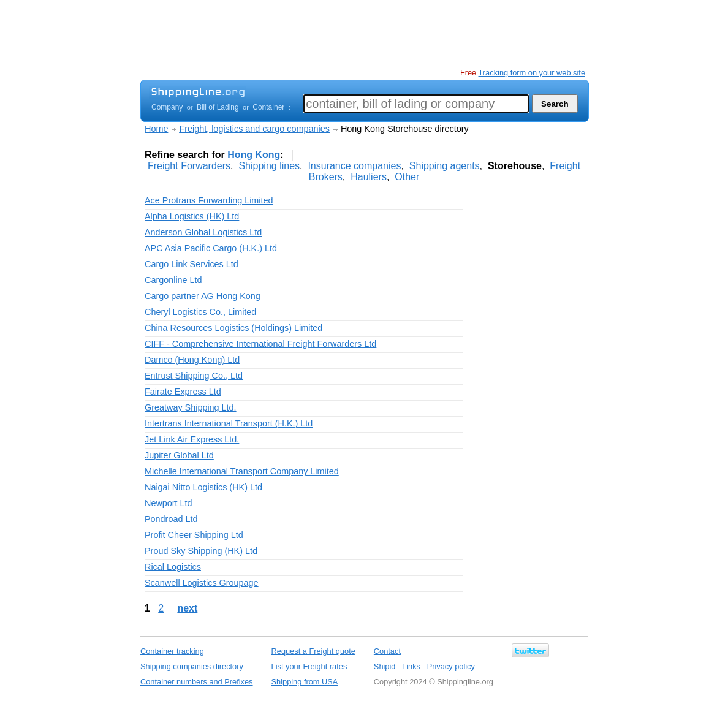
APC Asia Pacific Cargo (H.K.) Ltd (211, 248)
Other (407, 177)
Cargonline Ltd (173, 280)
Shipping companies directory (192, 666)
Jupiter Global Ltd (179, 455)
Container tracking (172, 651)
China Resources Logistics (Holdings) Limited (233, 328)
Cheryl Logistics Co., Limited (200, 312)
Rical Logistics (173, 567)
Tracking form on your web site (532, 73)
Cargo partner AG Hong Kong (203, 296)
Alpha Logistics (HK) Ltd (192, 216)
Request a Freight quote (313, 651)
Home (156, 129)
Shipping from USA (305, 682)
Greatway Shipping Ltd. (191, 407)
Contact (387, 651)
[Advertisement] (363, 34)
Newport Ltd (169, 503)
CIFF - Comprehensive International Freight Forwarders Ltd (260, 344)
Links (411, 666)
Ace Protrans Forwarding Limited (209, 200)
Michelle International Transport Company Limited (242, 471)
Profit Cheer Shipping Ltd (194, 535)
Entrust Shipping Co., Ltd (194, 376)
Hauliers (369, 177)
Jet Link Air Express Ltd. (192, 439)
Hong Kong (254, 155)
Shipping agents (445, 166)
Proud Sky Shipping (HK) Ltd (201, 551)
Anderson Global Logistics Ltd (203, 232)
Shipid (385, 666)
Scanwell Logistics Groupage (202, 583)
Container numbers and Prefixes (197, 682)
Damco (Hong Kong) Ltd (192, 360)
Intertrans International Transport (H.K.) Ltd (229, 423)
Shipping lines (269, 166)
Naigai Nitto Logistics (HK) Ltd (203, 487)
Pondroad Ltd (171, 519)
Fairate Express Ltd (183, 392)
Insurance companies (354, 166)
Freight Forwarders (189, 166)
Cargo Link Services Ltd (191, 264)
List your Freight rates (309, 666)
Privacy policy (451, 666)
